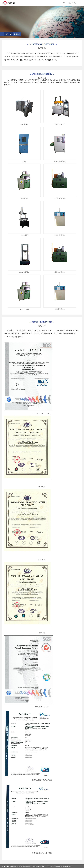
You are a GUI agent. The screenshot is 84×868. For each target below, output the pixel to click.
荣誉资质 (17, 34)
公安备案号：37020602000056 (53, 866)
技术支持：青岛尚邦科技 (67, 866)
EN (64, 3)
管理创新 (8, 34)
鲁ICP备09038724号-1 (41, 866)
